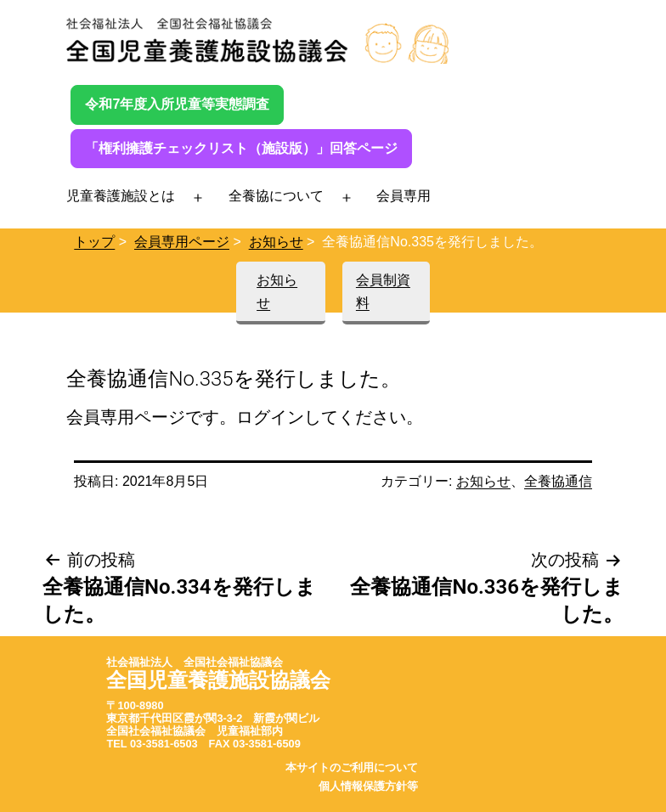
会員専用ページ (182, 242)
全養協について (276, 196)
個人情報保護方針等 (368, 786)
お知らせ (276, 242)
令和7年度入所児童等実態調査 (177, 104)
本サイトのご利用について (352, 767)
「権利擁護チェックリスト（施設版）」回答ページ (241, 148)
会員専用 (404, 196)
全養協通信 (558, 481)
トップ (94, 242)
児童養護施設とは (121, 196)
